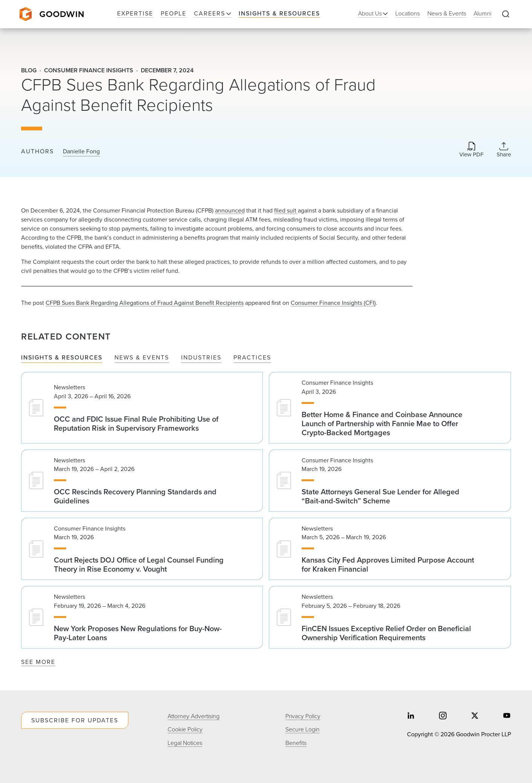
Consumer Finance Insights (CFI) (333, 303)
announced (230, 210)
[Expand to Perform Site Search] (506, 14)
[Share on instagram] (443, 716)
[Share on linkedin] (411, 716)
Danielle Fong (81, 151)
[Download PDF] (471, 150)
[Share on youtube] (507, 716)
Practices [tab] (252, 358)
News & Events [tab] (142, 358)
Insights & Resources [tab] (62, 358)
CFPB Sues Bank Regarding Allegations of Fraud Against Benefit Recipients (145, 303)
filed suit (286, 210)
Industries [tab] (201, 358)
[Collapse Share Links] (504, 150)
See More (38, 662)
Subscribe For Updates (75, 720)
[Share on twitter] (475, 716)
